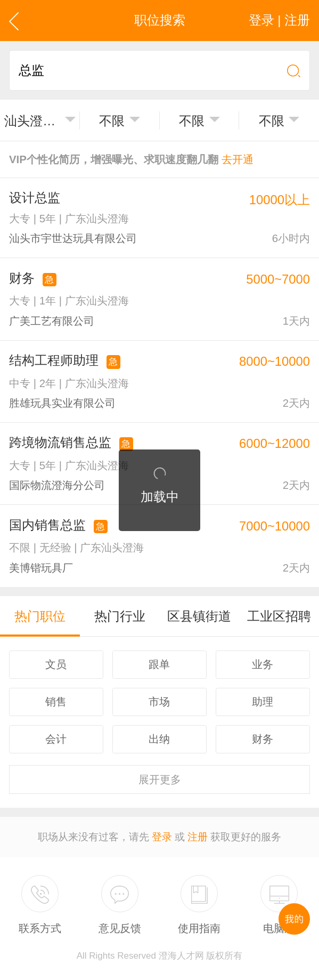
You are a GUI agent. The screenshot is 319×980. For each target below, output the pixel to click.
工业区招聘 (279, 616)
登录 (162, 837)
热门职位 (40, 616)
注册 (198, 837)
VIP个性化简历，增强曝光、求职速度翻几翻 (131, 159)
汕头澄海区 (32, 121)
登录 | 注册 (279, 20)
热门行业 (120, 616)
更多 (160, 780)
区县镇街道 (199, 616)
